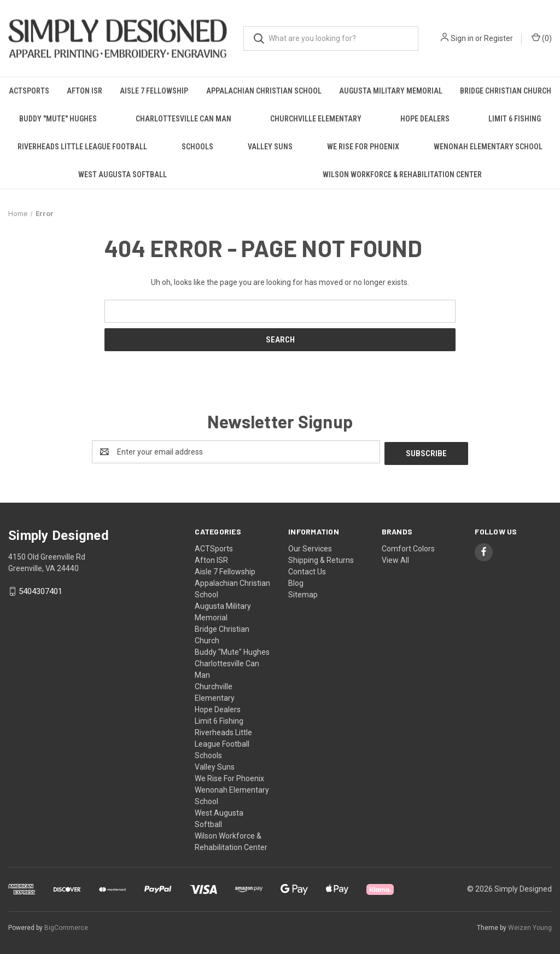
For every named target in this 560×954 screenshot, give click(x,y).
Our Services (310, 547)
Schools (197, 147)
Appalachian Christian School (264, 91)
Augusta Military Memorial (391, 91)
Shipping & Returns (321, 559)
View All (395, 559)
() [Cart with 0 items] (542, 38)
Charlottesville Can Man (183, 119)
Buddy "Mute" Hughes (58, 119)
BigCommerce (66, 926)
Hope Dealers (425, 119)
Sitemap (303, 593)
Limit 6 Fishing (515, 119)
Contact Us (307, 570)
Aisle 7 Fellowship (154, 91)
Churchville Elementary (316, 119)
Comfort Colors (408, 547)
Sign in (462, 38)
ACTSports (29, 91)
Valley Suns (270, 147)
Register (498, 38)
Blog (296, 581)
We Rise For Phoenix (363, 147)
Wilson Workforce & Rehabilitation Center (402, 174)
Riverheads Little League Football (82, 147)
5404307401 (40, 590)
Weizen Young (530, 926)
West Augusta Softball (122, 174)
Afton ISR (84, 91)
